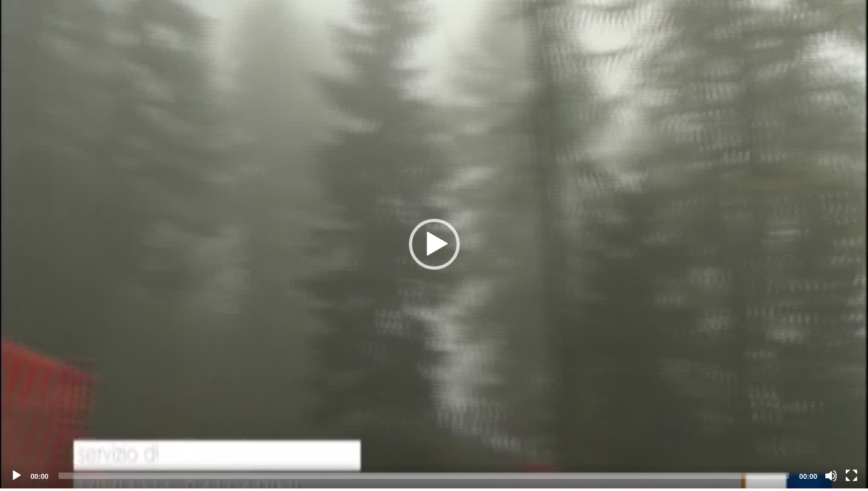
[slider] (424, 476)
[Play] (17, 476)
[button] (434, 244)
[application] (434, 244)
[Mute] (831, 476)
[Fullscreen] (851, 476)
